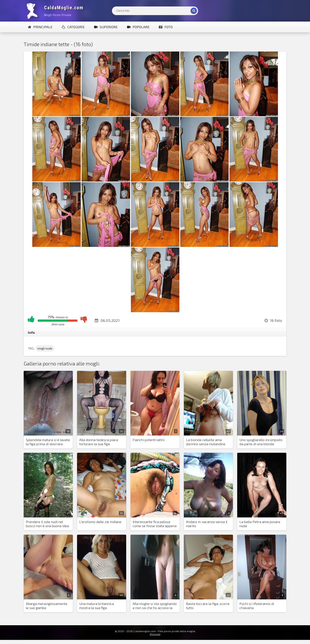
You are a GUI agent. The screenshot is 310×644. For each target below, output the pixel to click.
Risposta (155, 634)
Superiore (106, 27)
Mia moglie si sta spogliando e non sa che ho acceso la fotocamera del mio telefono (155, 606)
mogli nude (45, 348)
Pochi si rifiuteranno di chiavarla (257, 606)
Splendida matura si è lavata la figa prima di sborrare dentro (48, 442)
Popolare (138, 27)
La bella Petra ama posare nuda (260, 524)
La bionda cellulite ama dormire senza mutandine (206, 442)
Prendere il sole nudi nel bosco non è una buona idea (47, 524)
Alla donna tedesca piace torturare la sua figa (99, 442)
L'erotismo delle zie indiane (100, 522)
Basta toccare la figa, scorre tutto (208, 606)
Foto (166, 27)
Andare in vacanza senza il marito (207, 524)
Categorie (73, 27)
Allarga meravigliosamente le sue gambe (47, 606)
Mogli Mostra (56, 11)
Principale (40, 27)
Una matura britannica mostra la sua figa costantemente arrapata (98, 606)
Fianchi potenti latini (149, 440)
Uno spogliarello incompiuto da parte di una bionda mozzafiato (261, 442)
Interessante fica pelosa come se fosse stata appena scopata (155, 524)
